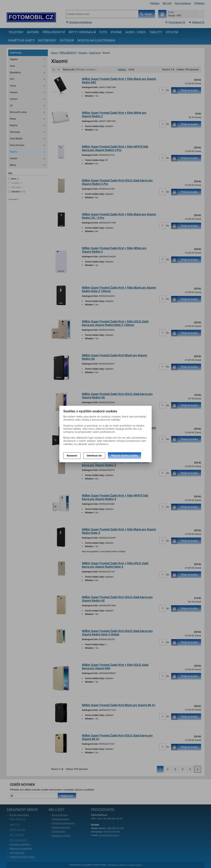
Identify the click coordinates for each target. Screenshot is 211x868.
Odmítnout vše (94, 456)
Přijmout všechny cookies (124, 456)
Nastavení (72, 456)
